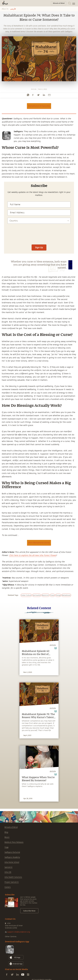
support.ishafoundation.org (18, 932)
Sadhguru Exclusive (12, 852)
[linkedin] (44, 95)
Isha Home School (12, 862)
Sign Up (39, 247)
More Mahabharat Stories (39, 543)
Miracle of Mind (11, 827)
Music (7, 837)
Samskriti (8, 867)
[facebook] (33, 95)
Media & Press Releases (14, 842)
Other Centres (11, 937)
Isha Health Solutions (13, 877)
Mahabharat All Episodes (39, 106)
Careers (8, 887)
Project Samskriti (12, 882)
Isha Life (8, 872)
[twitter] (38, 95)
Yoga (6, 847)
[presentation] (39, 235)
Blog (6, 832)
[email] (49, 95)
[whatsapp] (28, 95)
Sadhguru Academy (12, 857)
